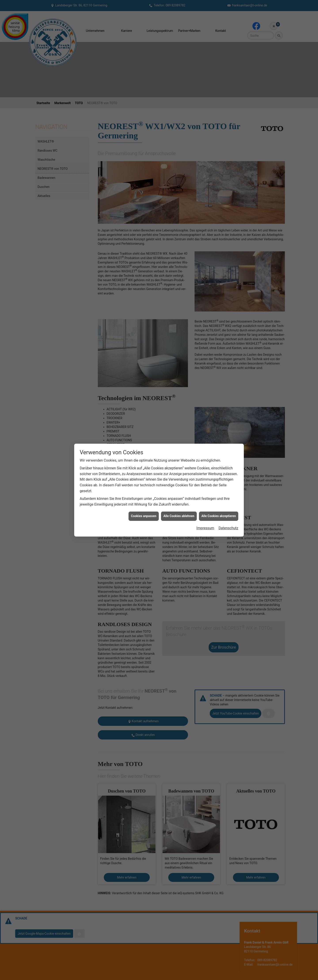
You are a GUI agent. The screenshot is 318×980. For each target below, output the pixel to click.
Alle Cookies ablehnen (179, 516)
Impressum (205, 528)
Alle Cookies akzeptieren (219, 516)
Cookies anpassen (144, 516)
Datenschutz (228, 528)
